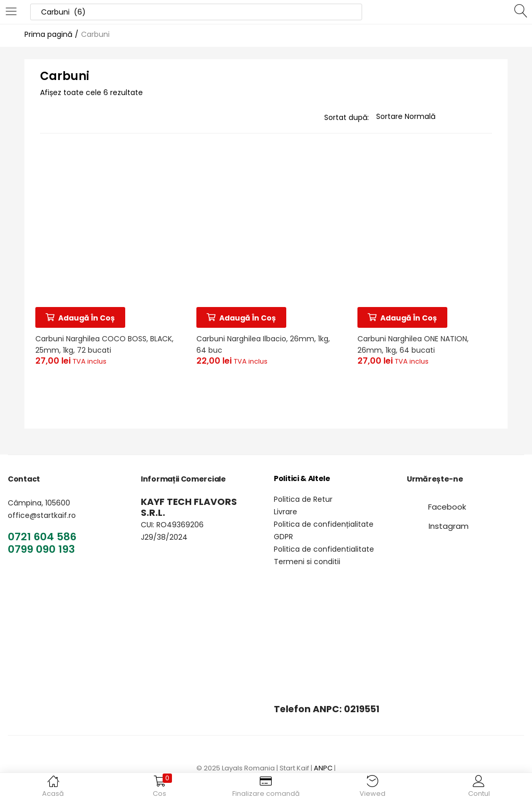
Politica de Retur (303, 499)
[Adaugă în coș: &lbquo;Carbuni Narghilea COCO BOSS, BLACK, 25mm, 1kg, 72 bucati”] (82, 315)
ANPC (323, 768)
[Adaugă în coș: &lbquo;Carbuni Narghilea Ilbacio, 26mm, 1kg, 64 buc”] (243, 315)
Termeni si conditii (307, 562)
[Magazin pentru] (434, 116)
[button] (447, 507)
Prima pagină (48, 34)
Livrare (285, 512)
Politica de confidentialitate (324, 549)
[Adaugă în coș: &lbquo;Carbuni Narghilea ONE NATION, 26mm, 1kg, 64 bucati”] (404, 315)
